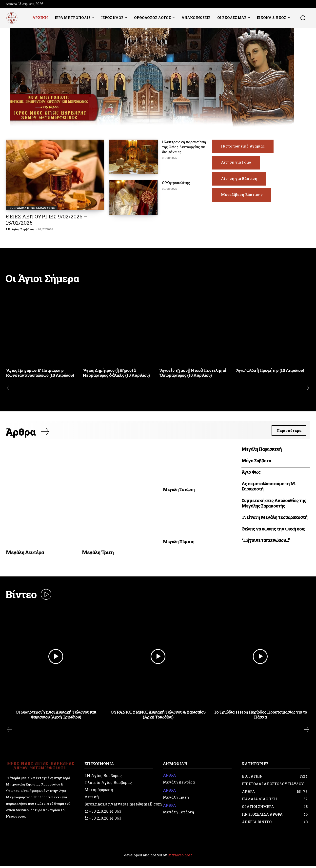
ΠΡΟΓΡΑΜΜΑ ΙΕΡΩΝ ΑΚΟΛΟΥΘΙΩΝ (31, 208)
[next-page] (306, 389)
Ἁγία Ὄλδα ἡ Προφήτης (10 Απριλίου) (270, 371)
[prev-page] (10, 389)
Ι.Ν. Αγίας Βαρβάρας (20, 229)
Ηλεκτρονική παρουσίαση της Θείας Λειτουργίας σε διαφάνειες (184, 147)
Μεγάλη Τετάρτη (179, 491)
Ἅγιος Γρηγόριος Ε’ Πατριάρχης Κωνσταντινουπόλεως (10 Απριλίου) (40, 373)
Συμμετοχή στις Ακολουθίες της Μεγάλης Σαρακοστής (274, 505)
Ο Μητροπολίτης (176, 183)
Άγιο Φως (251, 473)
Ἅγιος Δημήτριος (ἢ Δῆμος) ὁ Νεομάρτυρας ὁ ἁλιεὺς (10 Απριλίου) (116, 373)
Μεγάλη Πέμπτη (179, 543)
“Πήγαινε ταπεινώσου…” (266, 542)
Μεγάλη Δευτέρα (25, 554)
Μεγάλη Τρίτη (98, 554)
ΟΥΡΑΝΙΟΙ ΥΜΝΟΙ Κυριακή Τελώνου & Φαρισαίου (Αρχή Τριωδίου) (158, 716)
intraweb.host (180, 857)
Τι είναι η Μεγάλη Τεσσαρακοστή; (275, 519)
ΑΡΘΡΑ (169, 778)
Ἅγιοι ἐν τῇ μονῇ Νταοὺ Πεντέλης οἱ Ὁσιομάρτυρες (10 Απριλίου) (193, 373)
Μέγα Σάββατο (256, 462)
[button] (303, 18)
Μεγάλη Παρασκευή (262, 450)
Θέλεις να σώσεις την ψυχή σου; (273, 530)
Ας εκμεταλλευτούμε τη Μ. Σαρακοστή (269, 488)
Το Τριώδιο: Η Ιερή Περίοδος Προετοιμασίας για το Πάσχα (260, 716)
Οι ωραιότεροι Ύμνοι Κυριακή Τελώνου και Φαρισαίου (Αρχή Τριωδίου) (56, 716)
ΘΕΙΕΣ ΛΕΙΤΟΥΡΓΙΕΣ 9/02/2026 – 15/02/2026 (47, 220)
